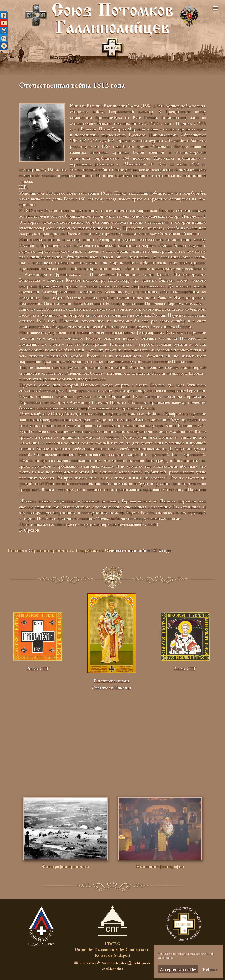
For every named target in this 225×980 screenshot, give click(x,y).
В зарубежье (88, 550)
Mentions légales (111, 963)
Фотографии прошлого (65, 866)
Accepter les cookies (178, 969)
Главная (16, 550)
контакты (84, 963)
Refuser (210, 969)
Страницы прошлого (50, 550)
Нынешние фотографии (160, 866)
